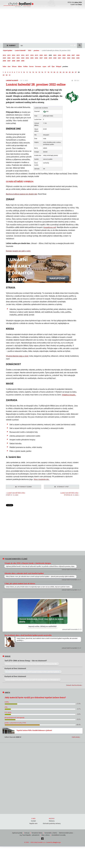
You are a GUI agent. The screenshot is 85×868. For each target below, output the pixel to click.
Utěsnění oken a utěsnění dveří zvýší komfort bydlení (24, 573)
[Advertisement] (42, 26)
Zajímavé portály (17, 832)
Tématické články (37, 832)
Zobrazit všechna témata (74, 685)
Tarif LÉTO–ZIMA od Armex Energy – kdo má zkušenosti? (26, 660)
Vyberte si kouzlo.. (69, 395)
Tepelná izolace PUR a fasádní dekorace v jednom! (34, 730)
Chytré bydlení (8, 50)
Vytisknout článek (24, 487)
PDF (77, 81)
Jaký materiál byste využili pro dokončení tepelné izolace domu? (35, 697)
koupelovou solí (50, 227)
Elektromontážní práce (66, 832)
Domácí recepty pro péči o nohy (18, 251)
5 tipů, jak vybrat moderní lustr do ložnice (20, 583)
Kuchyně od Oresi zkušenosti (15, 668)
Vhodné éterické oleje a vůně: (17, 356)
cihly (6, 706)
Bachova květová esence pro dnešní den (22, 194)
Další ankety (76, 736)
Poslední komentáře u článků (15, 558)
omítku (7, 701)
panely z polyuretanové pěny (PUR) (15, 722)
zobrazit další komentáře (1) (70, 569)
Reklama (52, 820)
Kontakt (33, 820)
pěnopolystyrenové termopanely (14, 717)
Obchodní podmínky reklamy (52, 823)
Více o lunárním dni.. (42, 479)
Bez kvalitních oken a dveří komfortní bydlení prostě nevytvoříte (28, 635)
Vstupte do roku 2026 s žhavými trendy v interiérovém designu (28, 563)
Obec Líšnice (45, 834)
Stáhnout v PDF (62, 487)
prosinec (36, 50)
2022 (30, 50)
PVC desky (8, 712)
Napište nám (33, 823)
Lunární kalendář (20, 50)
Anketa (6, 692)
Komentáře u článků (51, 832)
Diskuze (27, 832)
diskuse (7, 656)
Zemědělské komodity (59, 834)
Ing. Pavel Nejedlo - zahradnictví (29, 834)
